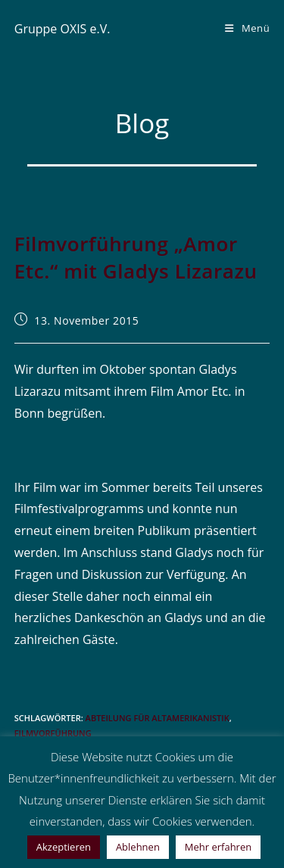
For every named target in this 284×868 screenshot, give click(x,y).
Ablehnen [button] (138, 847)
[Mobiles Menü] (247, 28)
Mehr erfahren (218, 847)
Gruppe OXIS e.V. (62, 29)
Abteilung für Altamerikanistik (158, 718)
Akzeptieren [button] (64, 847)
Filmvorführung (53, 733)
